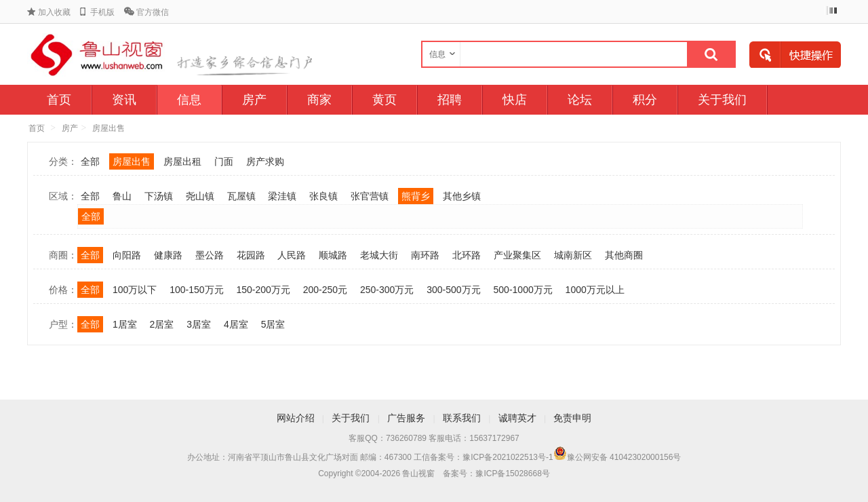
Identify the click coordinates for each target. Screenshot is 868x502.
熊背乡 (416, 196)
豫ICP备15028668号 (512, 474)
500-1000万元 (523, 290)
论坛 (580, 100)
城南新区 (573, 255)
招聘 (450, 100)
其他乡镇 (462, 196)
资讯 (124, 100)
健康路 (168, 255)
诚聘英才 (517, 418)
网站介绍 (296, 418)
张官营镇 (370, 196)
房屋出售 (108, 128)
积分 (645, 100)
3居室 (199, 324)
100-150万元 (196, 290)
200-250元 (325, 290)
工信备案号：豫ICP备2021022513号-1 (483, 457)
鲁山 (122, 196)
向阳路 (127, 255)
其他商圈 (624, 255)
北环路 (467, 255)
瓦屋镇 (241, 196)
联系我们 (462, 418)
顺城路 (333, 255)
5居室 (273, 324)
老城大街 (379, 255)
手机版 (102, 12)
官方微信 (153, 12)
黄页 (384, 100)
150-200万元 (263, 290)
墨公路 (210, 255)
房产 (254, 100)
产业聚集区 (517, 255)
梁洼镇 (282, 196)
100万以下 (135, 290)
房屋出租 (182, 161)
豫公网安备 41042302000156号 (624, 457)
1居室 (125, 324)
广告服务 (406, 418)
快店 (515, 100)
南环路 (425, 255)
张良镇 (323, 196)
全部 (90, 161)
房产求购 (265, 161)
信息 (189, 100)
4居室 (236, 324)
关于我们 (722, 100)
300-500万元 (453, 290)
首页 (59, 100)
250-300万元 (387, 290)
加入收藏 (54, 12)
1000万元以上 (595, 290)
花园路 (251, 255)
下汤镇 (159, 196)
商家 (319, 100)
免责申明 (572, 418)
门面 (224, 161)
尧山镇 (200, 196)
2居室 (162, 324)
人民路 (292, 255)
